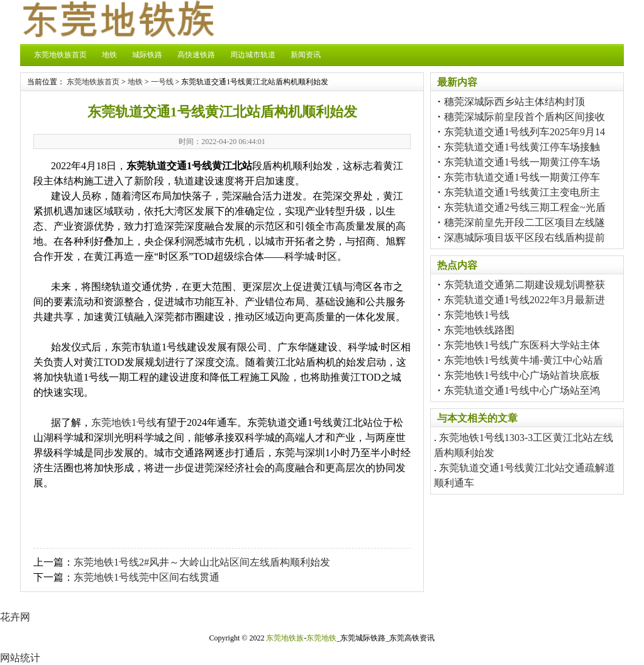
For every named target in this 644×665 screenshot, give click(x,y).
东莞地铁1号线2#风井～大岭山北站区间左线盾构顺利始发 (202, 562)
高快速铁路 (196, 55)
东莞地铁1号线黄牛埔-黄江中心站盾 (524, 360)
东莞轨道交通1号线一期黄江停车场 (522, 162)
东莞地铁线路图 (479, 330)
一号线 (162, 82)
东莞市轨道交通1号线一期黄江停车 (522, 177)
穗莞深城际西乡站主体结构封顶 (514, 102)
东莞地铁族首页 (60, 55)
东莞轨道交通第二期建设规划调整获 (525, 285)
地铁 (109, 55)
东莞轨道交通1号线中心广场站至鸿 (522, 390)
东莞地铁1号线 (124, 422)
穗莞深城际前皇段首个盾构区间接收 (525, 117)
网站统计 (20, 658)
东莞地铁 (321, 638)
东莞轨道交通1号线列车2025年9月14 (525, 132)
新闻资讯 (306, 55)
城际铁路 (147, 55)
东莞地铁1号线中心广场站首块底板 (522, 375)
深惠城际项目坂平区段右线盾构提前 (525, 237)
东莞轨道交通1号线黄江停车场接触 (522, 147)
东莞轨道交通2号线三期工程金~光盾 (525, 207)
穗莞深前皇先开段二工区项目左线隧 (525, 222)
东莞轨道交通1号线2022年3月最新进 (525, 300)
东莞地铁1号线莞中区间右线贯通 (147, 577)
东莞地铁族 (285, 638)
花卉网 (15, 617)
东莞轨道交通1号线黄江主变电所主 (522, 192)
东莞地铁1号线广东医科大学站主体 (522, 345)
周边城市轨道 (253, 55)
